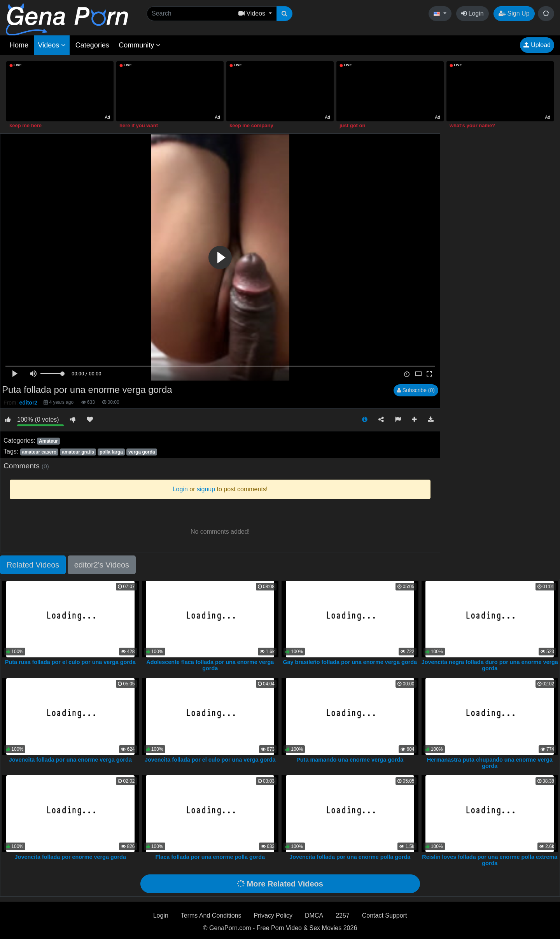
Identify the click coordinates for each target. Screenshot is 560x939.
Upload (537, 45)
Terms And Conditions (211, 915)
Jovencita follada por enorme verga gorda (70, 857)
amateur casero (39, 452)
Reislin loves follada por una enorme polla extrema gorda (490, 860)
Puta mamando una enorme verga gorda (350, 760)
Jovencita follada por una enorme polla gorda (350, 857)
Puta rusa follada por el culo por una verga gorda (70, 662)
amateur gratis (78, 452)
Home (19, 45)
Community (140, 45)
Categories (92, 45)
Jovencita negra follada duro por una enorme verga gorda (490, 665)
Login (472, 13)
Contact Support (385, 915)
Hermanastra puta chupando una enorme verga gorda (490, 763)
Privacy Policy (273, 915)
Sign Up (514, 13)
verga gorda (142, 452)
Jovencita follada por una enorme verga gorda (70, 760)
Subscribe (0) (416, 390)
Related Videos (33, 565)
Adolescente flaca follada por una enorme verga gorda (210, 665)
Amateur (48, 441)
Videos (52, 45)
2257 (343, 915)
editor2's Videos (102, 565)
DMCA (314, 915)
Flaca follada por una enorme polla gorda (210, 857)
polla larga (111, 452)
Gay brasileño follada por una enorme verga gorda (350, 662)
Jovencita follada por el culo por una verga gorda (210, 760)
